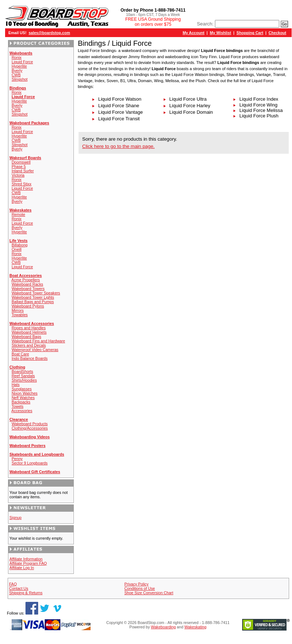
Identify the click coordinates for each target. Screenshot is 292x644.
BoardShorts (22, 371)
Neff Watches (23, 398)
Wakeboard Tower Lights (33, 297)
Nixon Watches (25, 393)
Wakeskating (195, 627)
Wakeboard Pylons (28, 306)
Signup (15, 518)
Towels (18, 406)
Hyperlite (19, 66)
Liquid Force (22, 62)
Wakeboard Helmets (29, 332)
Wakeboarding (163, 627)
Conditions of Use (140, 588)
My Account (193, 33)
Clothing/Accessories (30, 428)
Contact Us (19, 588)
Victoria (18, 175)
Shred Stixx (22, 184)
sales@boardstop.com (49, 33)
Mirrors (18, 310)
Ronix (17, 57)
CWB (16, 75)
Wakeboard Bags (26, 337)
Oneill (17, 249)
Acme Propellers (25, 280)
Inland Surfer (23, 171)
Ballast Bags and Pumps (33, 302)
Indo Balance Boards (30, 358)
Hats (16, 385)
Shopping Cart (250, 33)
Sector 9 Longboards (30, 463)
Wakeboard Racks (27, 284)
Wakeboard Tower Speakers (36, 293)
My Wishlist (221, 33)
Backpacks (21, 402)
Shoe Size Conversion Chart (149, 593)
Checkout (278, 33)
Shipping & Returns (26, 593)
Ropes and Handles (29, 328)
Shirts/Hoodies (24, 380)
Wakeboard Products (30, 424)
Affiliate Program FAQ (28, 563)
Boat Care (20, 354)
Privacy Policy (136, 584)
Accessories (22, 411)
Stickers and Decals (29, 345)
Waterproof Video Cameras (35, 350)
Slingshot (20, 79)
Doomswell (21, 162)
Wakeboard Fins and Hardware (38, 341)
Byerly (17, 71)
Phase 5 (19, 166)
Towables (20, 315)
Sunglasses (22, 389)
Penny (17, 459)
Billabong (20, 245)
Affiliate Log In (22, 568)
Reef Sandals (23, 376)
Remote (18, 214)
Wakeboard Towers (28, 289)
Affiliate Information (26, 559)
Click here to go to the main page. (118, 146)
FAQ (13, 584)
